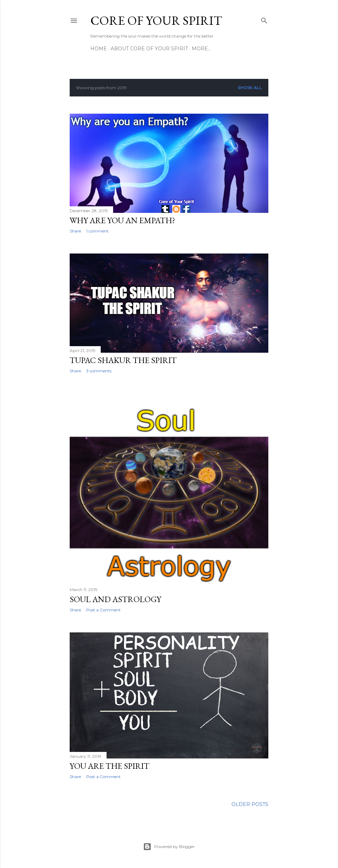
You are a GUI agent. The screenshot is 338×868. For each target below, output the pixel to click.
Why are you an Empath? (122, 220)
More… (201, 49)
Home (99, 49)
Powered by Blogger (169, 847)
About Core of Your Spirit (149, 49)
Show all (250, 88)
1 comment (97, 231)
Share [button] (75, 231)
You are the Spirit (110, 766)
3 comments (99, 371)
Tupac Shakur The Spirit (123, 360)
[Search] (264, 19)
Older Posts (250, 804)
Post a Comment (103, 610)
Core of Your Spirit (156, 20)
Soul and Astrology (115, 599)
